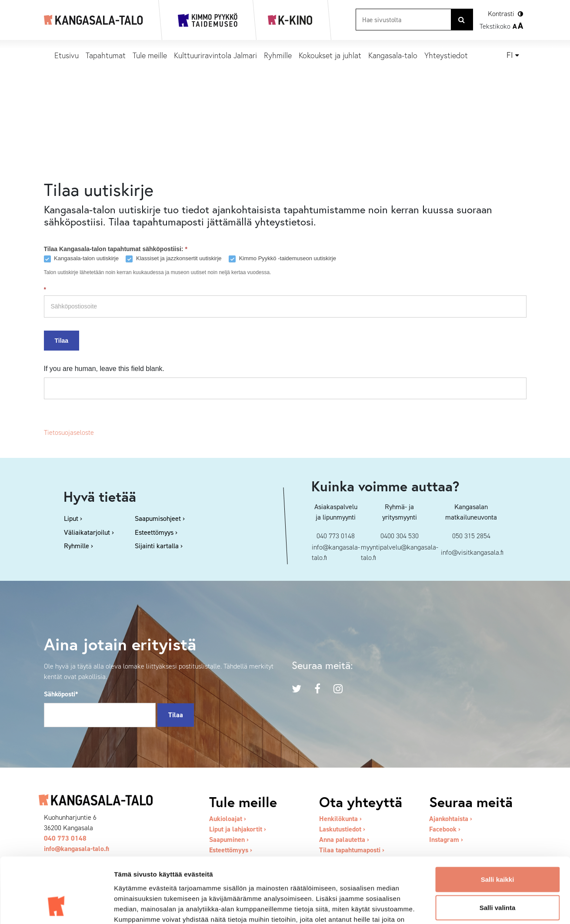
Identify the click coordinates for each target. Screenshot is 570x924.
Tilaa (62, 341)
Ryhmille (278, 55)
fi (510, 55)
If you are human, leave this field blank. (104, 369)
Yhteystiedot (446, 55)
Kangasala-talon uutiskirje (81, 259)
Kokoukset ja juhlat (330, 55)
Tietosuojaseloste (69, 432)
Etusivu (67, 55)
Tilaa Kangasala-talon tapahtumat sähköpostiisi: (116, 249)
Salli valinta (498, 850)
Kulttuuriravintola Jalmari (215, 55)
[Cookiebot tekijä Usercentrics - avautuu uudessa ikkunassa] (56, 907)
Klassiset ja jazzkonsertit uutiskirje (173, 259)
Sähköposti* (61, 694)
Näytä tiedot (465, 907)
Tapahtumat (106, 55)
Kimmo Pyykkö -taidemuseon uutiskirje (282, 259)
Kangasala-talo (393, 55)
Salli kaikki (498, 821)
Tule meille (150, 55)
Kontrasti (501, 14)
